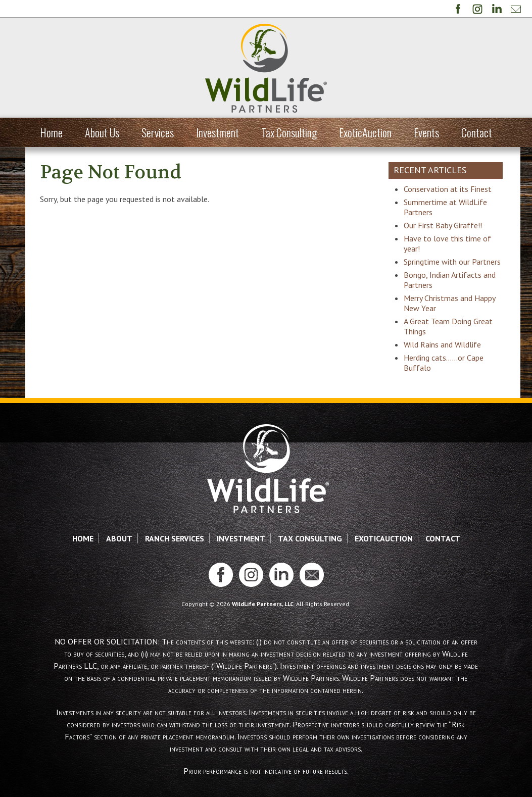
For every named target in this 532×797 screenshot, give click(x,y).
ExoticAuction (365, 132)
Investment (217, 132)
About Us (102, 132)
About (119, 549)
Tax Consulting (289, 132)
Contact (477, 132)
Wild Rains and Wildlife (446, 355)
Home (51, 132)
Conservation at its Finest (452, 189)
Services (158, 132)
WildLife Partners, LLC (263, 614)
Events (426, 132)
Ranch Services (175, 549)
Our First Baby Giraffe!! (447, 225)
